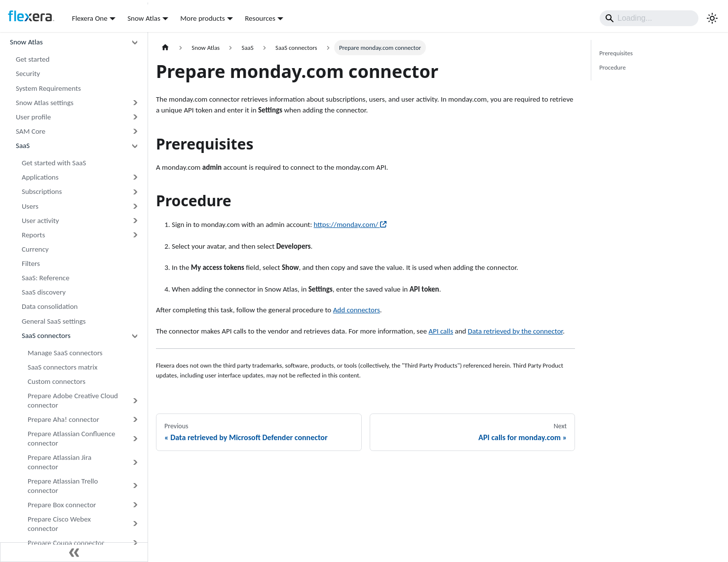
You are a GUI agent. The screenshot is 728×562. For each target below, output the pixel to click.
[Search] (649, 18)
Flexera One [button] (90, 18)
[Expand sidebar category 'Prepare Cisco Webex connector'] (135, 524)
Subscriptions (42, 191)
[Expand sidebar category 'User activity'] (135, 221)
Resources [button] (260, 18)
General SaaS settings (54, 321)
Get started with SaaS (54, 163)
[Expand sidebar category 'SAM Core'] (135, 131)
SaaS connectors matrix (62, 367)
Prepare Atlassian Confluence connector (71, 438)
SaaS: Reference (46, 278)
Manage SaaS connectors (65, 353)
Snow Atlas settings (45, 103)
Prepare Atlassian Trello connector (63, 486)
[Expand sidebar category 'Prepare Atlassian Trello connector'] (135, 486)
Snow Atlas (26, 42)
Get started (33, 59)
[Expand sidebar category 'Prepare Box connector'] (135, 505)
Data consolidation (50, 306)
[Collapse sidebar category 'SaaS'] (135, 146)
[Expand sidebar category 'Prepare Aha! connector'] (135, 420)
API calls (441, 331)
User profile (33, 117)
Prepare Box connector (62, 505)
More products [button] (202, 18)
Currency (35, 249)
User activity (40, 221)
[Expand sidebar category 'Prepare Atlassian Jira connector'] (135, 462)
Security (28, 74)
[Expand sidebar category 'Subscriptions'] (135, 192)
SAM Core (31, 131)
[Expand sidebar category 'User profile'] (135, 117)
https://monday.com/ (350, 225)
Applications (40, 177)
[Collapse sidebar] (74, 552)
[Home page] (165, 48)
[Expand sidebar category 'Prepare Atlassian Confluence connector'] (135, 439)
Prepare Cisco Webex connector (59, 524)
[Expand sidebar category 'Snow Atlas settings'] (135, 103)
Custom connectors (57, 381)
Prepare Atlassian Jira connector (59, 462)
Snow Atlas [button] (144, 18)
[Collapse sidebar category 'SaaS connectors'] (135, 336)
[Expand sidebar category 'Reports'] (135, 235)
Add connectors (357, 310)
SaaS (23, 146)
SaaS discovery (44, 292)
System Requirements (48, 88)
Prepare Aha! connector (63, 419)
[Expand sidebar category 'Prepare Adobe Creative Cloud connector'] (135, 401)
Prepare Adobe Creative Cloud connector (73, 400)
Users (30, 206)
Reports (33, 235)
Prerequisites (616, 53)
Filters (31, 263)
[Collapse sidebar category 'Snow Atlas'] (135, 42)
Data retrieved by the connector (516, 331)
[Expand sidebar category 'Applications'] (135, 177)
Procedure (613, 67)
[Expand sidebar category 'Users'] (135, 206)
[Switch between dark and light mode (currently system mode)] (712, 18)
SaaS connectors (46, 336)
